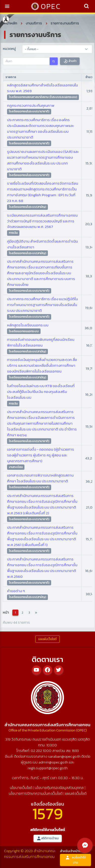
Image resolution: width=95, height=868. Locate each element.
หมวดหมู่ (9, 49)
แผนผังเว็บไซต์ (76, 793)
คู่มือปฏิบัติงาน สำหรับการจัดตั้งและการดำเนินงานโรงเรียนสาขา (42, 244)
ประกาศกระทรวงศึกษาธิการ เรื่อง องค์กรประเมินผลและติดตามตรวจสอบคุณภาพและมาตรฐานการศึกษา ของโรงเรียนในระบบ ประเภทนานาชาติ (41, 128)
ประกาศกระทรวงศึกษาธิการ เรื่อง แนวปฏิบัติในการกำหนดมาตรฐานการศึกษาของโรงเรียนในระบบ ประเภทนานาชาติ (42, 305)
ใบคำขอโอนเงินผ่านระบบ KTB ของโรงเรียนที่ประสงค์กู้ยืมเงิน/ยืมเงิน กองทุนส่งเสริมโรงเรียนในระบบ (41, 392)
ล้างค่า (70, 61)
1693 (75, 750)
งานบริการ (34, 23)
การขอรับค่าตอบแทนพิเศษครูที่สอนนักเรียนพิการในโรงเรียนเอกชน (41, 342)
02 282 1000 (42, 750)
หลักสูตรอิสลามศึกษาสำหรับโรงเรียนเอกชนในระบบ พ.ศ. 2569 (42, 88)
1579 (48, 813)
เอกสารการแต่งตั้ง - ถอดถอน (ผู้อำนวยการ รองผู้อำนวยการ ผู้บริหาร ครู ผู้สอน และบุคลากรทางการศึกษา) (41, 455)
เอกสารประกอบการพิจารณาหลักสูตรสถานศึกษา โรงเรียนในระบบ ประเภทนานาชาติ (40, 478)
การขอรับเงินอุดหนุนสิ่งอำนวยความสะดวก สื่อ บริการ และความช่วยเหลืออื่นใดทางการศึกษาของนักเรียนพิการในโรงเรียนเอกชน (42, 365)
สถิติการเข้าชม (48, 838)
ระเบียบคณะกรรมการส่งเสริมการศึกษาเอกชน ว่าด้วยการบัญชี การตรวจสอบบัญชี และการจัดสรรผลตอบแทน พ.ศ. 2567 (42, 221)
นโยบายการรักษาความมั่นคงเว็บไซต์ (36, 793)
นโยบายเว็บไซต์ (21, 788)
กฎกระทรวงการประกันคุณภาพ (31, 105)
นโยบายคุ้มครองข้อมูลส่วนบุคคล (59, 788)
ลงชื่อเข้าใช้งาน (75, 860)
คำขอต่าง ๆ (16, 591)
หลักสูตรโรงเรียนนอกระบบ (28, 325)
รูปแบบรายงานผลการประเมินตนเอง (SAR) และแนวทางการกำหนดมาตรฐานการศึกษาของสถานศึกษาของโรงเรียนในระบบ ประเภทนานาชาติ (43, 160)
